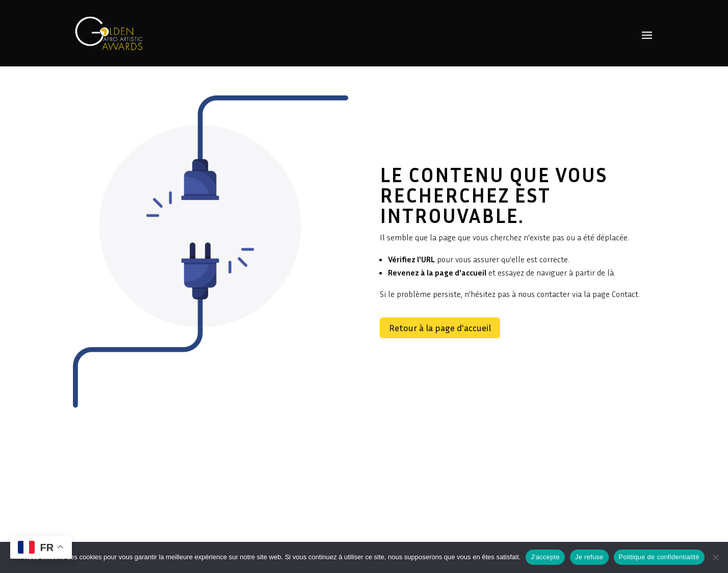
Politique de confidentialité (659, 557)
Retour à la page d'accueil (440, 328)
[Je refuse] (715, 557)
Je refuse (589, 557)
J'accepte (545, 557)
